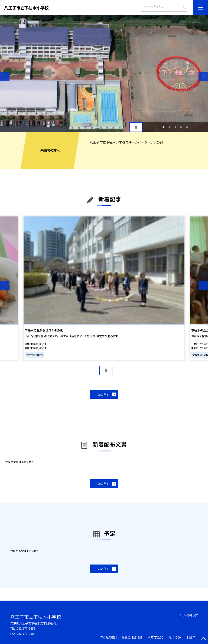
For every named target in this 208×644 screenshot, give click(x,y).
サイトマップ (190, 615)
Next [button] (203, 76)
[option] (104, 73)
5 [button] (187, 127)
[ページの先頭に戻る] (203, 639)
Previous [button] (5, 76)
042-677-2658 (26, 628)
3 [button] (175, 127)
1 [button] (164, 127)
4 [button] (181, 127)
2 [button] (170, 127)
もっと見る (102, 395)
